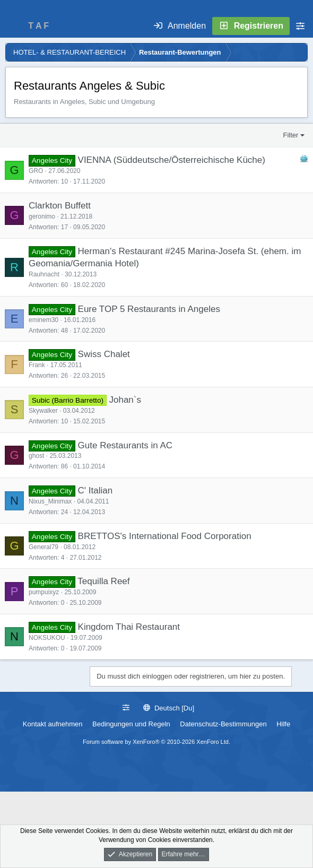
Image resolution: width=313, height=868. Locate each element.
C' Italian (95, 491)
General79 (44, 547)
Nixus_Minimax (50, 501)
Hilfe (283, 724)
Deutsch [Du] (169, 708)
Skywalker (43, 411)
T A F (38, 26)
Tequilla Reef (103, 581)
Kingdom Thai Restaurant (129, 627)
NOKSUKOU (47, 638)
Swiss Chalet (104, 354)
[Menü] (14, 26)
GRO (36, 171)
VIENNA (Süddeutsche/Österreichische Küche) (172, 160)
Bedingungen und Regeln (131, 724)
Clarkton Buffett (60, 206)
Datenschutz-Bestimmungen (223, 724)
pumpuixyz (44, 592)
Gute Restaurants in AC (125, 445)
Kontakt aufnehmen (53, 724)
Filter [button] (291, 135)
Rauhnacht (44, 274)
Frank (37, 365)
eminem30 (44, 320)
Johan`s (125, 400)
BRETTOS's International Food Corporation (165, 536)
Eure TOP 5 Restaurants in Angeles (149, 309)
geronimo (42, 216)
